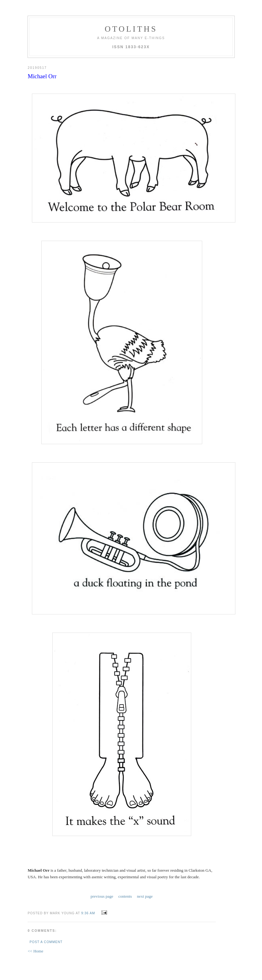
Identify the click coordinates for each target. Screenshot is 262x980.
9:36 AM (88, 913)
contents (125, 896)
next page (145, 896)
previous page (102, 896)
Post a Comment (46, 942)
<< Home (36, 951)
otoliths (131, 29)
